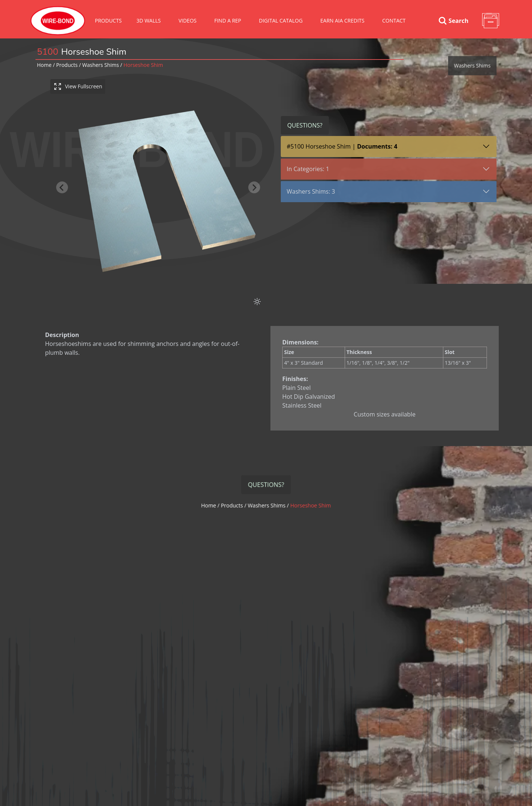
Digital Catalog (281, 21)
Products (108, 21)
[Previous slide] (63, 187)
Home (44, 65)
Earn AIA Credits (342, 21)
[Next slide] (255, 187)
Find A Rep (228, 21)
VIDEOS (187, 21)
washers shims (101, 65)
